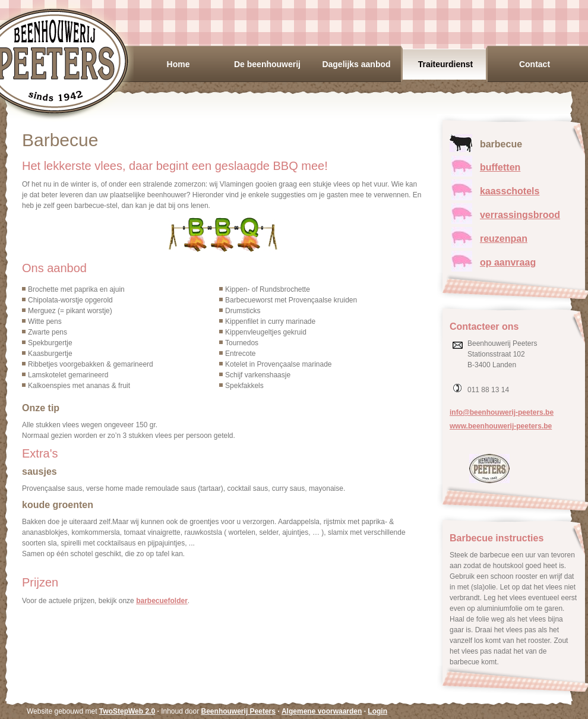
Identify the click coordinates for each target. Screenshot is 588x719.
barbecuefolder (162, 601)
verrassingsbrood (520, 215)
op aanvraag (508, 262)
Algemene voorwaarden (322, 711)
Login (377, 711)
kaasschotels (510, 191)
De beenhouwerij (267, 64)
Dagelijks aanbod (356, 64)
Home (178, 64)
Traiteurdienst (446, 64)
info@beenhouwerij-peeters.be (502, 412)
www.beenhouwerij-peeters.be (501, 426)
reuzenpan (504, 239)
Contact (535, 64)
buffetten (500, 167)
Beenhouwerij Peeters (238, 711)
